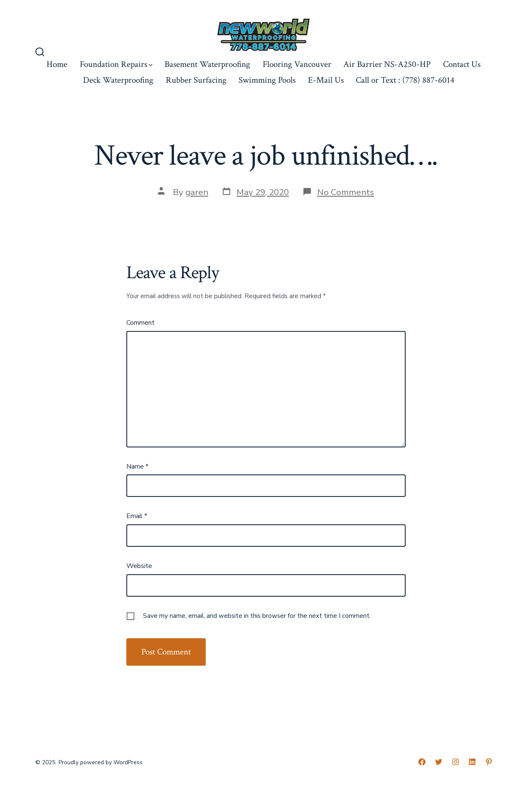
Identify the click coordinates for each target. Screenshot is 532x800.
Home (57, 64)
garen (197, 192)
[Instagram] (456, 762)
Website (139, 566)
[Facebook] (422, 762)
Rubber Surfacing (196, 80)
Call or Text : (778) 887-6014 (405, 80)
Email (137, 516)
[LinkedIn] (472, 762)
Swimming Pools (267, 80)
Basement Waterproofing (207, 64)
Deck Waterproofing (118, 80)
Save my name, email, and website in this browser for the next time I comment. (257, 616)
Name (137, 467)
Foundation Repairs (116, 64)
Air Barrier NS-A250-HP (387, 64)
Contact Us (462, 64)
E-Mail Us (326, 80)
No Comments (346, 192)
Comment (140, 323)
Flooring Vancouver (297, 64)
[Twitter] (438, 762)
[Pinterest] (489, 762)
